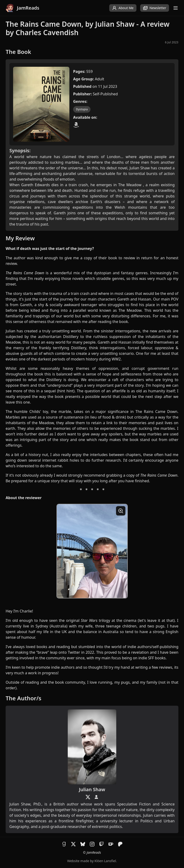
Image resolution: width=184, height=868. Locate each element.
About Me (123, 8)
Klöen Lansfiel (105, 861)
